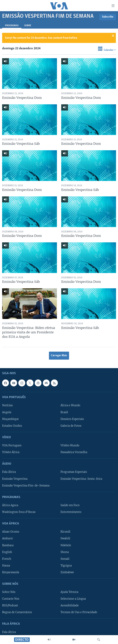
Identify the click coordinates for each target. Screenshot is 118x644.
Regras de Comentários (17, 612)
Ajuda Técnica (69, 592)
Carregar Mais (59, 356)
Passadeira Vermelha (74, 452)
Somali (65, 559)
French (7, 559)
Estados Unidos (12, 426)
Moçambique (10, 419)
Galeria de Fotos (71, 426)
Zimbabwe (67, 572)
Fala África (9, 472)
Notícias (7, 406)
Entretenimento (71, 512)
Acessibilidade (70, 606)
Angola (7, 412)
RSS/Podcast (10, 606)
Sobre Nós (9, 592)
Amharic (8, 539)
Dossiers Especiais (72, 419)
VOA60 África (11, 452)
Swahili (65, 539)
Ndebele (66, 545)
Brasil (64, 412)
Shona (65, 552)
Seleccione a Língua (73, 599)
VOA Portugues (12, 445)
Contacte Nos (11, 599)
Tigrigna (66, 566)
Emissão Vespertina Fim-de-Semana (26, 486)
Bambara (8, 545)
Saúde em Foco (70, 505)
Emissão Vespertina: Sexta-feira (81, 479)
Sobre (28, 26)
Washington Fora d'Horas (19, 512)
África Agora (10, 505)
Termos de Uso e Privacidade (79, 612)
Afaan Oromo (11, 532)
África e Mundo (70, 406)
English (7, 552)
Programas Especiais (74, 472)
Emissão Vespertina (15, 479)
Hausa (6, 566)
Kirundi (65, 532)
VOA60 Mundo (70, 445)
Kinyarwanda (11, 572)
